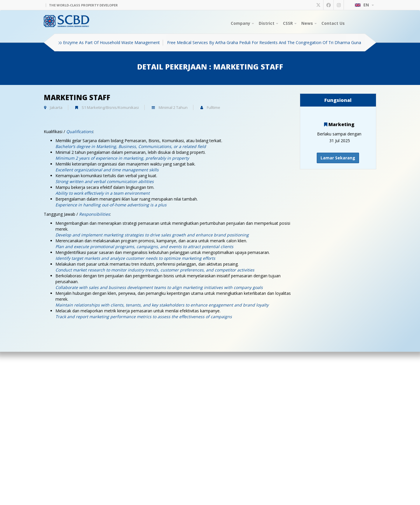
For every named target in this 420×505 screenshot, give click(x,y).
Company (242, 23)
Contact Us (333, 23)
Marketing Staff (77, 97)
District (268, 23)
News (309, 23)
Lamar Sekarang (338, 158)
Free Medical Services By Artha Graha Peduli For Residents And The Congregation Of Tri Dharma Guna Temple (274, 42)
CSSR (290, 23)
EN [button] (364, 5)
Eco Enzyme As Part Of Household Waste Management (109, 42)
